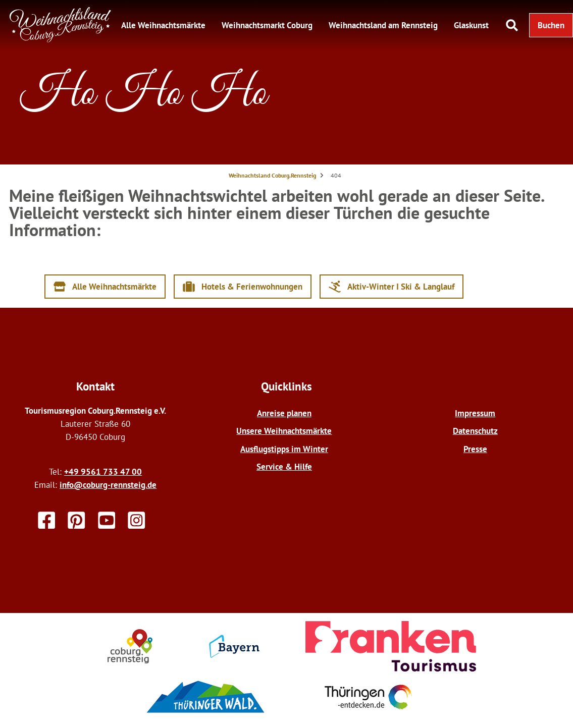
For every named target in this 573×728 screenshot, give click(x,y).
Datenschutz (475, 431)
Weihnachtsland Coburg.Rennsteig (272, 175)
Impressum (475, 413)
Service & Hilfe (284, 466)
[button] (551, 25)
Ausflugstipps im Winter (284, 449)
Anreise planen (284, 413)
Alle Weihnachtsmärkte (163, 25)
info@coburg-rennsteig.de (108, 485)
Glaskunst (471, 25)
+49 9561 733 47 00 (103, 471)
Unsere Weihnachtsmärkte (284, 431)
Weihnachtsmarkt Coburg (267, 25)
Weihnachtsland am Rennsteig (383, 25)
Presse (475, 449)
